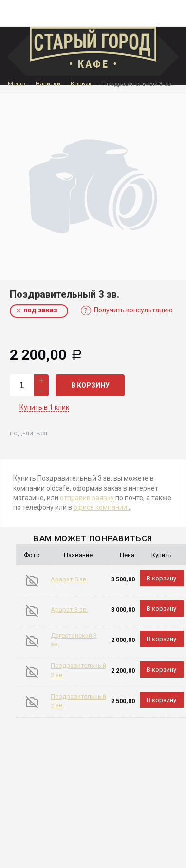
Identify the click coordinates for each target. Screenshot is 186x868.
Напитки (48, 84)
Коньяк (81, 84)
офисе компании (101, 507)
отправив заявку (87, 498)
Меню (17, 84)
